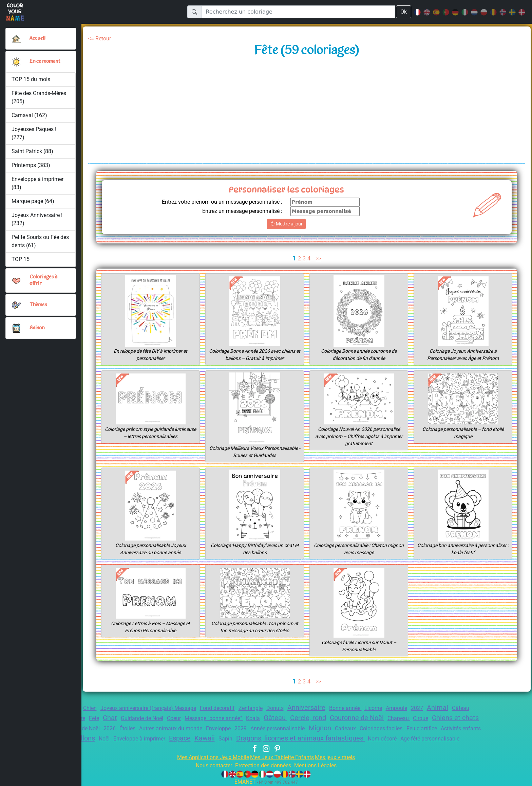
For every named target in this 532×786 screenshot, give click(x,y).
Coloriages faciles (382, 728)
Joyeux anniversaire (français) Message (148, 708)
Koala (253, 718)
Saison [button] (37, 328)
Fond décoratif (217, 708)
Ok (404, 12)
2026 (110, 728)
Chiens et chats (455, 718)
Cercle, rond (308, 718)
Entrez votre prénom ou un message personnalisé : (222, 202)
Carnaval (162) (29, 115)
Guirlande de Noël (142, 718)
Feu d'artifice (422, 728)
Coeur (174, 718)
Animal (438, 708)
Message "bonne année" (214, 718)
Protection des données (263, 765)
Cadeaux (345, 728)
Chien (90, 708)
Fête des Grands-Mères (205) (39, 97)
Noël (104, 739)
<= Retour (100, 39)
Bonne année (345, 708)
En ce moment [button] (46, 61)
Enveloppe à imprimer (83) (37, 183)
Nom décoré (382, 739)
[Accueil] (16, 39)
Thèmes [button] (38, 305)
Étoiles (127, 728)
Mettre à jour (286, 224)
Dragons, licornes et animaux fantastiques (301, 738)
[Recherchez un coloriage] (298, 12)
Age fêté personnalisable (430, 739)
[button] (16, 62)
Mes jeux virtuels (335, 757)
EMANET (245, 782)
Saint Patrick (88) (32, 151)
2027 (417, 708)
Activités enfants (461, 728)
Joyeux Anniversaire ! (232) (37, 219)
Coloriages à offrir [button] (44, 280)
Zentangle (251, 708)
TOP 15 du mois (31, 79)
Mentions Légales (315, 765)
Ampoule (396, 708)
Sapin (225, 739)
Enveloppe (218, 728)
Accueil (38, 38)
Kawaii (205, 738)
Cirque (421, 718)
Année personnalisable (278, 728)
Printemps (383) (31, 165)
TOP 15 (21, 259)
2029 (241, 728)
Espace (180, 738)
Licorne (373, 708)
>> (318, 259)
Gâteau (275, 718)
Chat (110, 718)
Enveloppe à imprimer (139, 739)
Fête (94, 718)
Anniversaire (306, 708)
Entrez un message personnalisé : (242, 211)
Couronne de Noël (357, 718)
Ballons (84, 738)
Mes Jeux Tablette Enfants (282, 757)
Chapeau (399, 718)
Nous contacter (214, 765)
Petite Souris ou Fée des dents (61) (40, 241)
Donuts (275, 708)
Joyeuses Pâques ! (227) (34, 133)
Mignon (320, 728)
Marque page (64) (33, 201)
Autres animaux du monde (171, 728)
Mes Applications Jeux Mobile (213, 757)
